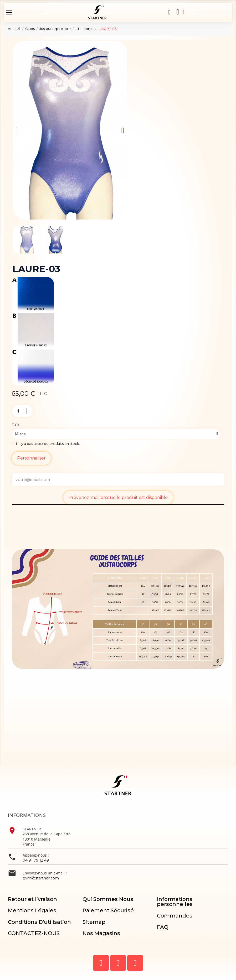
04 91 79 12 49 (36, 860)
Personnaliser (31, 458)
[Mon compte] (183, 12)
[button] (170, 12)
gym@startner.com (41, 878)
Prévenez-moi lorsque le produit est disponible (118, 497)
